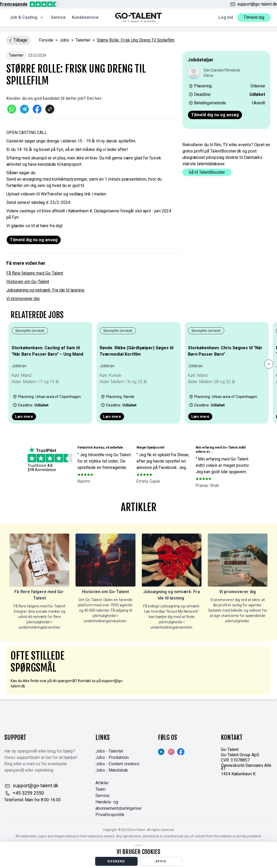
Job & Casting (27, 17)
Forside (46, 40)
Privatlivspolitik (110, 815)
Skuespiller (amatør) (30, 331)
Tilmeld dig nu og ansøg (215, 115)
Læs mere (24, 417)
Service (58, 17)
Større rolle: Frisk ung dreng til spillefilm (136, 40)
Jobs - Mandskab (112, 770)
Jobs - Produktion (112, 757)
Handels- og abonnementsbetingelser (119, 805)
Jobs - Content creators (117, 764)
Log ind (226, 17)
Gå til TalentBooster (207, 172)
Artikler (102, 783)
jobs (64, 40)
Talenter (83, 40)
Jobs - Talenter (109, 751)
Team (100, 789)
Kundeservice (85, 17)
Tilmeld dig (254, 17)
